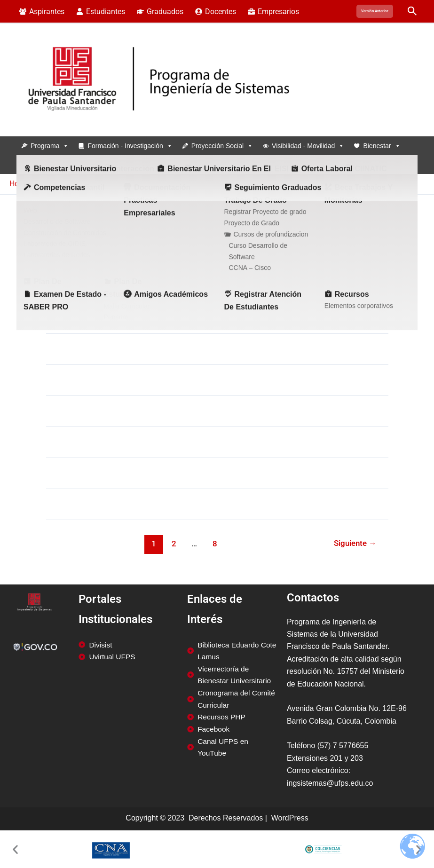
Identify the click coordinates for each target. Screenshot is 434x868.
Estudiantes (123, 165)
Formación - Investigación (130, 146)
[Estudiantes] (101, 12)
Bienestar (382, 146)
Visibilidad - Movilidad (308, 146)
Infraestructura (56, 165)
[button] (375, 11)
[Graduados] (160, 12)
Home (19, 184)
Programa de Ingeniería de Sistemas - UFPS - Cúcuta (72, 126)
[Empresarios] (273, 12)
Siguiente (355, 543)
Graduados (185, 165)
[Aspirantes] (42, 12)
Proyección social (222, 146)
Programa (50, 146)
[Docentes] (215, 12)
